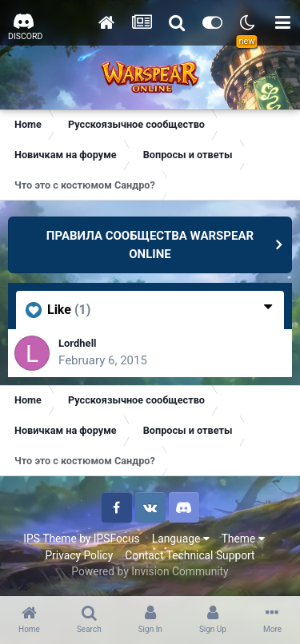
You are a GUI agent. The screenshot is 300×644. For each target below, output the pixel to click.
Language (181, 539)
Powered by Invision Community (150, 571)
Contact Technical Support (190, 555)
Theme (243, 539)
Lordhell (78, 343)
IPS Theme (50, 539)
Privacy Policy (79, 555)
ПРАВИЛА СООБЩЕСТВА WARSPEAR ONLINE (150, 245)
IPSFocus (117, 539)
